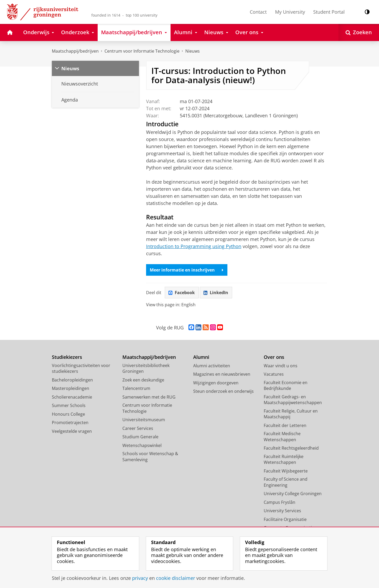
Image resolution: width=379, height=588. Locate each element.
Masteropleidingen (71, 388)
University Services (282, 511)
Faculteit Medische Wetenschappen (282, 437)
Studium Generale (140, 437)
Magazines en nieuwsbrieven (222, 374)
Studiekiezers (67, 357)
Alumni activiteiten (212, 366)
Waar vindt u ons (281, 366)
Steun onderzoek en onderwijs (223, 391)
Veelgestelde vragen (72, 431)
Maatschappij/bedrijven (75, 51)
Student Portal (329, 12)
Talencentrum (136, 388)
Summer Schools (69, 405)
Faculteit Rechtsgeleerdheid (291, 448)
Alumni (201, 357)
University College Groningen (293, 494)
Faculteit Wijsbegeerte (286, 471)
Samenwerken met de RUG (149, 397)
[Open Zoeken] (359, 32)
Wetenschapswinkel (142, 445)
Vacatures (274, 374)
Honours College (68, 414)
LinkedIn (216, 293)
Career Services (138, 428)
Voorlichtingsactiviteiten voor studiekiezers (81, 368)
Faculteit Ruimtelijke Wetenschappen (284, 459)
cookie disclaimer (176, 578)
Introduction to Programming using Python (194, 246)
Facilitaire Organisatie (285, 519)
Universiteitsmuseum (144, 420)
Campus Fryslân (280, 502)
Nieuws (193, 51)
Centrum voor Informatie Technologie (142, 51)
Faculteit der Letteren (285, 425)
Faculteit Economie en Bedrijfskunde (286, 386)
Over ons (274, 357)
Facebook (182, 293)
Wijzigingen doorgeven (216, 383)
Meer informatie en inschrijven (187, 270)
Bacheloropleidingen (72, 380)
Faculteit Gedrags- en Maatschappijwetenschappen (293, 400)
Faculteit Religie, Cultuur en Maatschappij (291, 414)
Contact (258, 12)
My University (290, 12)
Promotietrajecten (70, 423)
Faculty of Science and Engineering (286, 482)
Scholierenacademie (72, 397)
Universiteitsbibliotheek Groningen (146, 368)
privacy (140, 578)
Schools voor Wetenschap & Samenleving (150, 457)
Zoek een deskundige (143, 380)
